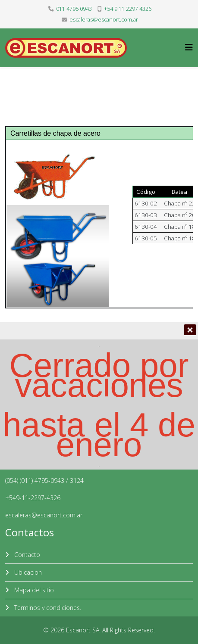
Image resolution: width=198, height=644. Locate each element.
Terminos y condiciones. (47, 608)
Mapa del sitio (33, 590)
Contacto (26, 555)
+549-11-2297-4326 (33, 498)
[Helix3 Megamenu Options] (189, 47)
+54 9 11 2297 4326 (128, 9)
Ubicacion (27, 572)
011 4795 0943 (74, 9)
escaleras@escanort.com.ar (104, 20)
